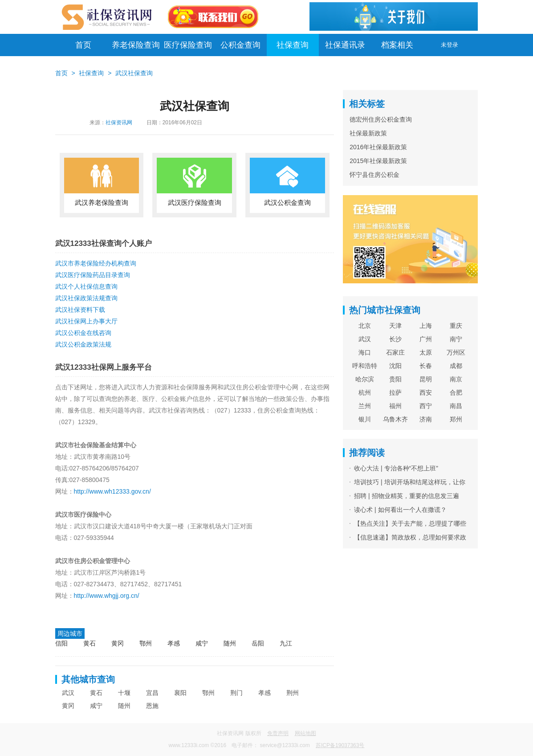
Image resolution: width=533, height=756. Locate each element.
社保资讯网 (119, 123)
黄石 (90, 643)
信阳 (61, 643)
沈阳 (395, 366)
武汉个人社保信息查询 (86, 286)
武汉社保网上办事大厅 (86, 321)
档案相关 (397, 45)
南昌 (456, 406)
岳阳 (258, 643)
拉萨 (395, 392)
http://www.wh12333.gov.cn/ (112, 491)
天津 (395, 326)
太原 (426, 352)
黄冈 (118, 643)
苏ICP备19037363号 (340, 745)
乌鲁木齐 (395, 419)
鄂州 (146, 643)
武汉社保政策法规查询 (86, 298)
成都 (456, 366)
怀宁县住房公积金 (374, 175)
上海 (426, 326)
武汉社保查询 (134, 73)
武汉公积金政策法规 (83, 344)
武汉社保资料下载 (80, 310)
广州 (426, 339)
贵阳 (395, 379)
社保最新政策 (368, 133)
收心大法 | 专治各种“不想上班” (396, 468)
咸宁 (202, 643)
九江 (286, 643)
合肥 (456, 392)
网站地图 (305, 733)
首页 (83, 45)
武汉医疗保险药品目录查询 (93, 275)
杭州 (365, 392)
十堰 (124, 693)
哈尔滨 (365, 379)
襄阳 (180, 693)
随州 (230, 643)
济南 (426, 419)
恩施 (152, 706)
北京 (365, 326)
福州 (395, 406)
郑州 (456, 419)
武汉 (68, 693)
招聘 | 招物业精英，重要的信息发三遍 (406, 496)
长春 (426, 366)
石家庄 (395, 352)
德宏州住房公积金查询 (381, 119)
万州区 (456, 352)
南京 (456, 379)
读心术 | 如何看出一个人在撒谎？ (400, 510)
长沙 (395, 339)
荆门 (236, 693)
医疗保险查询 (188, 45)
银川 (365, 419)
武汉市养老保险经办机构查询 (96, 263)
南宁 (456, 339)
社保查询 (293, 45)
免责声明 (278, 733)
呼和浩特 (365, 366)
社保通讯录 (345, 45)
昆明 (426, 379)
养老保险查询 (136, 45)
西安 (426, 392)
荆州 (293, 693)
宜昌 (152, 693)
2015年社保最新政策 (378, 161)
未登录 (450, 45)
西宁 (426, 406)
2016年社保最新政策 (378, 147)
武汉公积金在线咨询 (83, 333)
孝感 (174, 643)
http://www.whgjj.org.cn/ (107, 596)
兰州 (365, 406)
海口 (365, 352)
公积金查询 (240, 45)
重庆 (456, 326)
